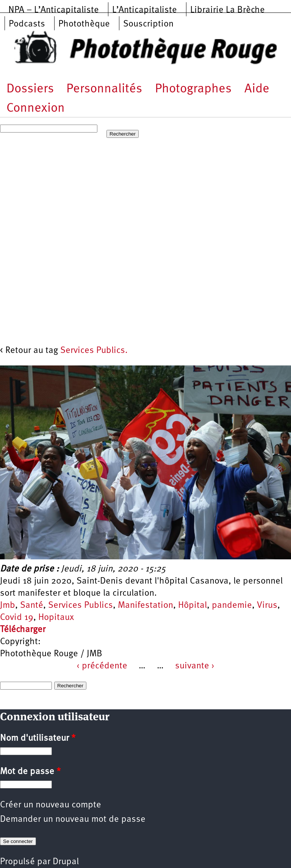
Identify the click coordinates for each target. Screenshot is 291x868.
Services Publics (81, 606)
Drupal (66, 862)
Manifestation (145, 606)
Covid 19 (17, 618)
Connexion (36, 108)
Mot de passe (30, 772)
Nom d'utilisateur (38, 738)
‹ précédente (102, 666)
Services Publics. (94, 351)
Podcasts (27, 24)
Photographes (193, 89)
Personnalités (104, 89)
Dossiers (30, 89)
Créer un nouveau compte (51, 805)
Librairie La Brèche (228, 10)
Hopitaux (56, 618)
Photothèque (84, 24)
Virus (267, 606)
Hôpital (192, 606)
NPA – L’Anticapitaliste (54, 10)
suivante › (195, 666)
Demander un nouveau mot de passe (73, 820)
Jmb (8, 606)
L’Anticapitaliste (145, 10)
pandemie (232, 606)
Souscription (148, 24)
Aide (257, 89)
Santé (32, 606)
